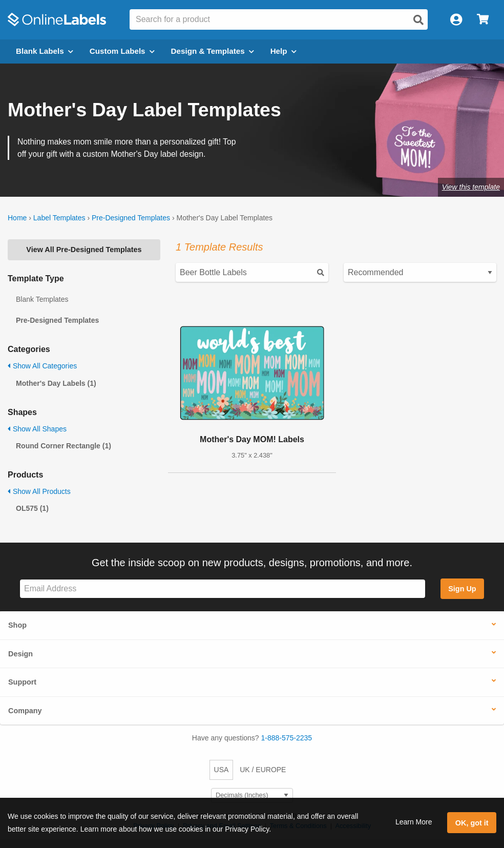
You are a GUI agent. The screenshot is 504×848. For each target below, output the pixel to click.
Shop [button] (17, 625)
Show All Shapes (37, 429)
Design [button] (20, 654)
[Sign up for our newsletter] (223, 589)
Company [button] (25, 711)
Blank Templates (42, 299)
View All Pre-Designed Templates (84, 250)
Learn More (414, 822)
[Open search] (418, 20)
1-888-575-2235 (287, 738)
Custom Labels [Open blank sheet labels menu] (122, 51)
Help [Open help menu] (283, 51)
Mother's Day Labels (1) (56, 383)
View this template (471, 187)
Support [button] (22, 682)
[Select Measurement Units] (252, 795)
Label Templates (59, 218)
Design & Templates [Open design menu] (213, 51)
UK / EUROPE (263, 770)
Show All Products (39, 491)
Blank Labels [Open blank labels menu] (45, 51)
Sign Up (462, 589)
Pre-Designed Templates (131, 218)
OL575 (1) (32, 508)
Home (17, 218)
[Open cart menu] (483, 20)
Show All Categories (42, 366)
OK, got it (472, 823)
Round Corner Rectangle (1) (64, 446)
